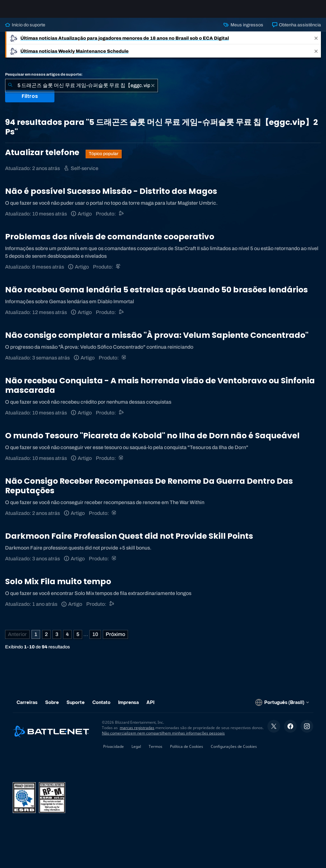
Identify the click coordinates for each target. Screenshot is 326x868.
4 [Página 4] (67, 639)
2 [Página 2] (46, 639)
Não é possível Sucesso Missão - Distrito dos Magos (111, 196)
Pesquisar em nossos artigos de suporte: (44, 79)
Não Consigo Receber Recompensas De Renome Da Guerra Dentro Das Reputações (149, 491)
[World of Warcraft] (124, 363)
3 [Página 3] (57, 639)
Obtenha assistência (297, 30)
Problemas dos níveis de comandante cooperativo (110, 242)
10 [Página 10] (95, 639)
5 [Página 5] (78, 639)
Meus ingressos (243, 30)
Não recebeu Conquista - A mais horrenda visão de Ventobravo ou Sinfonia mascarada (160, 390)
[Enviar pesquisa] (10, 91)
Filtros (30, 101)
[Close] (316, 43)
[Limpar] (153, 91)
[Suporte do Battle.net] (121, 219)
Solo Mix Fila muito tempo (58, 587)
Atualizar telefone (43, 157)
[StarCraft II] (119, 272)
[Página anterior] (17, 639)
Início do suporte (25, 30)
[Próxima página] (115, 639)
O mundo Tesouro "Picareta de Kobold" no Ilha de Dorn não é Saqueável (152, 441)
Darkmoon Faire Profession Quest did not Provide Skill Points (129, 541)
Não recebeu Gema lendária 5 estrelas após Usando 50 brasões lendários (156, 295)
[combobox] (81, 91)
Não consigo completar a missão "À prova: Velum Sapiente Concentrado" (157, 340)
